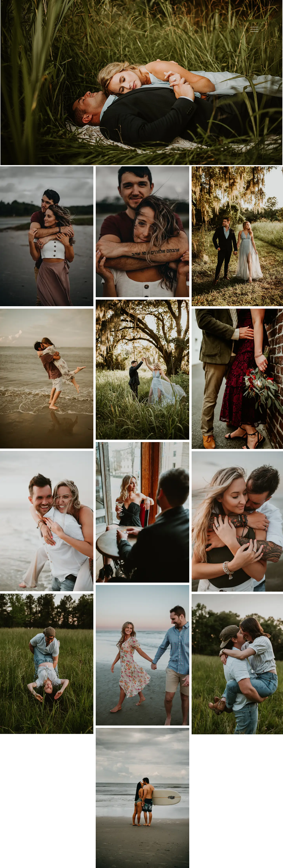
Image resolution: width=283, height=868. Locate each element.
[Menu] (254, 29)
